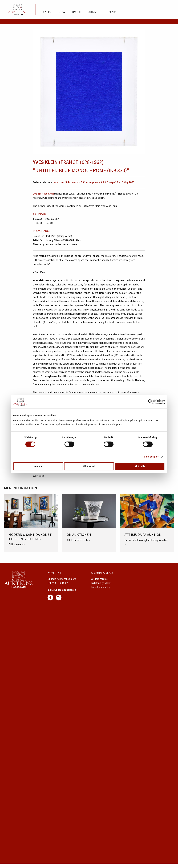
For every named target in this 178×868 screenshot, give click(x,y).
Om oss (77, 12)
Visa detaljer (151, 457)
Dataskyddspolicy (100, 587)
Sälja (47, 12)
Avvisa (38, 466)
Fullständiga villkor (101, 583)
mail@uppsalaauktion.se (62, 590)
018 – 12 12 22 (60, 583)
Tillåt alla (140, 466)
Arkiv (92, 12)
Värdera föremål (100, 579)
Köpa (61, 12)
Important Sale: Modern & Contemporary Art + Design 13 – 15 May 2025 (93, 182)
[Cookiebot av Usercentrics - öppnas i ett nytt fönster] (150, 402)
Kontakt (110, 12)
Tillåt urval (89, 466)
